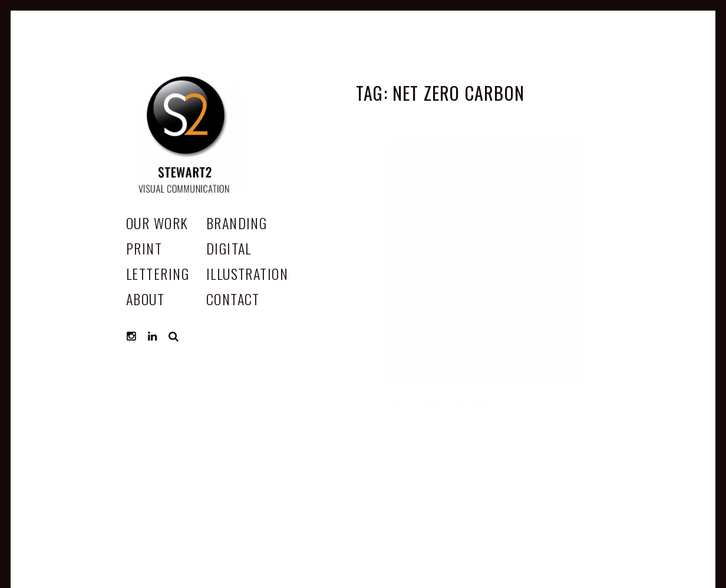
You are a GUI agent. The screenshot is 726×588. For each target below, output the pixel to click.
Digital (229, 248)
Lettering (158, 273)
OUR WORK (157, 223)
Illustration (247, 273)
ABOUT (145, 299)
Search (174, 336)
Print (144, 248)
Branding (237, 223)
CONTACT (233, 299)
